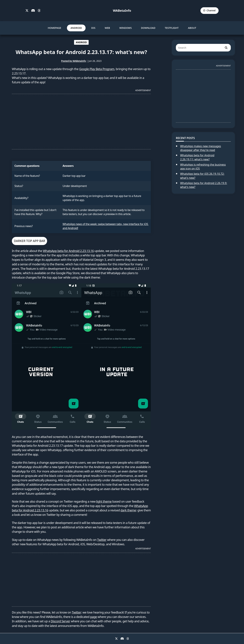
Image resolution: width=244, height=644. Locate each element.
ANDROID (76, 28)
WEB (107, 28)
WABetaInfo (122, 10)
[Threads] (39, 11)
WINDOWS (125, 28)
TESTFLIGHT (172, 28)
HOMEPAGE (54, 28)
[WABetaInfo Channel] (210, 11)
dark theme (128, 510)
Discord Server (60, 621)
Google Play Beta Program (97, 69)
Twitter (102, 540)
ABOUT (192, 28)
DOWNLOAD (148, 28)
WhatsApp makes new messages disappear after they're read (201, 148)
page (94, 617)
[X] (27, 11)
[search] (226, 48)
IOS (93, 28)
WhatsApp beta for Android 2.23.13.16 (68, 251)
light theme (104, 501)
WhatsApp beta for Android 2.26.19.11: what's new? (197, 157)
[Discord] (33, 11)
